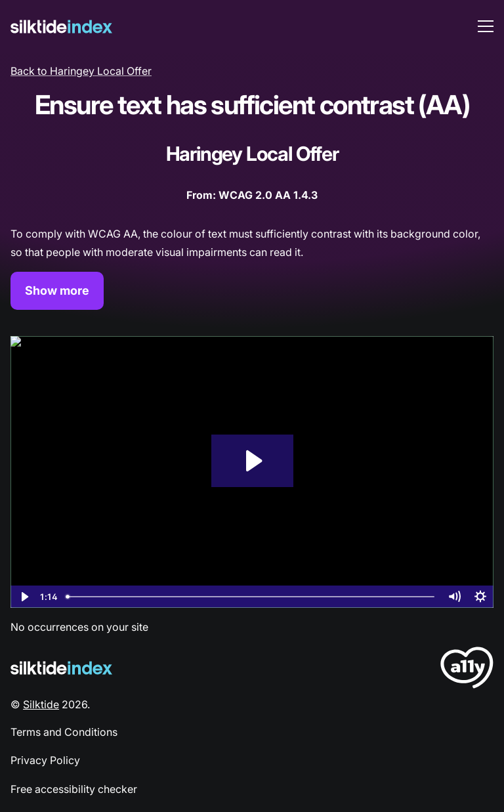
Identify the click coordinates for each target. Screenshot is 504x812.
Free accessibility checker (74, 789)
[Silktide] (61, 27)
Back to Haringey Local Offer (81, 71)
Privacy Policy (45, 760)
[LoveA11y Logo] (467, 670)
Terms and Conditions (64, 732)
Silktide (41, 704)
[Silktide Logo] (61, 668)
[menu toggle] (486, 26)
